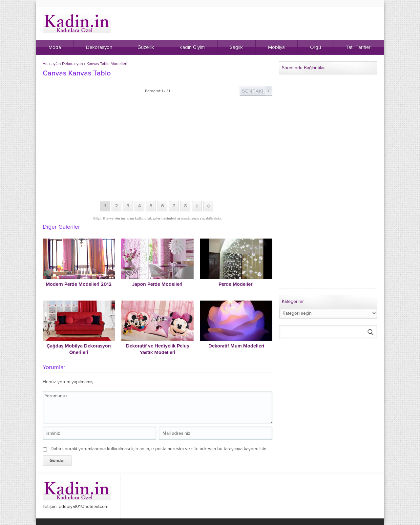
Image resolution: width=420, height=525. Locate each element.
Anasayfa (51, 64)
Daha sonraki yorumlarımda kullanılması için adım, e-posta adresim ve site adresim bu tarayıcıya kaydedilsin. (159, 449)
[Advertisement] (157, 148)
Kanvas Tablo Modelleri (107, 64)
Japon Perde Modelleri (157, 284)
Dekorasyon (73, 64)
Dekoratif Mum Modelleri (236, 346)
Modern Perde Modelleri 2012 (79, 284)
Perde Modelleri (236, 284)
